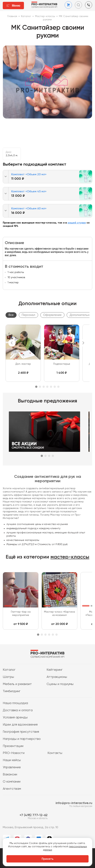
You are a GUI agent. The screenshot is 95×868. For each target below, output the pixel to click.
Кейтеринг (55, 670)
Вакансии (10, 774)
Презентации (13, 746)
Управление (12, 767)
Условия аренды (15, 717)
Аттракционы (57, 677)
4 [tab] (47, 387)
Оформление (52, 315)
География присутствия (21, 732)
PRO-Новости (14, 753)
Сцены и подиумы (60, 684)
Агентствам (12, 789)
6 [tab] (55, 387)
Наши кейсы (12, 760)
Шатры (8, 677)
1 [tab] (36, 387)
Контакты (55, 753)
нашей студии (77, 223)
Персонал (28, 315)
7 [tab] (58, 387)
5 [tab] (51, 387)
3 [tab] (44, 387)
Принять (47, 859)
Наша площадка (15, 703)
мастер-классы (70, 557)
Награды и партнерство (22, 739)
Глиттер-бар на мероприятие (21, 614)
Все (11, 315)
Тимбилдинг (12, 691)
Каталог (9, 670)
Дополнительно (80, 315)
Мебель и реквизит (17, 684)
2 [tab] (40, 387)
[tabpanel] (23, 353)
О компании (12, 782)
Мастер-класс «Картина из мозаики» (59, 614)
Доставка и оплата (18, 710)
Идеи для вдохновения (20, 725)
